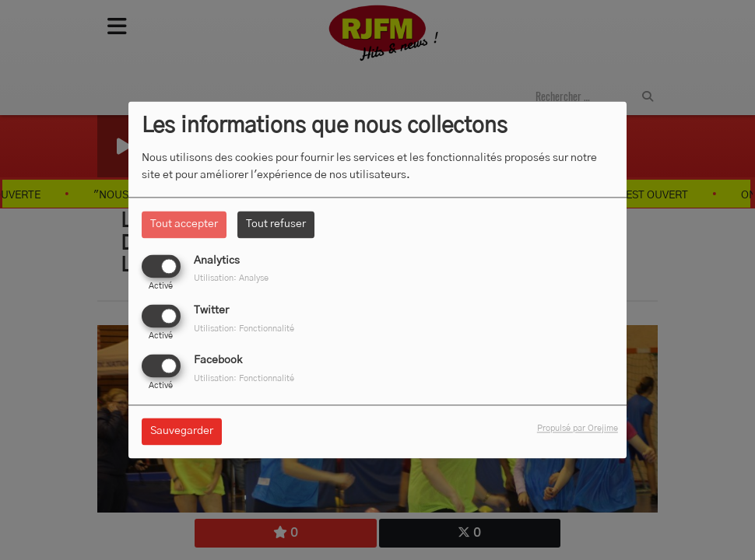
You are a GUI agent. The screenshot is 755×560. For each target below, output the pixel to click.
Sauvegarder (182, 432)
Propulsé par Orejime (578, 429)
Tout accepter (184, 224)
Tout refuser (276, 224)
